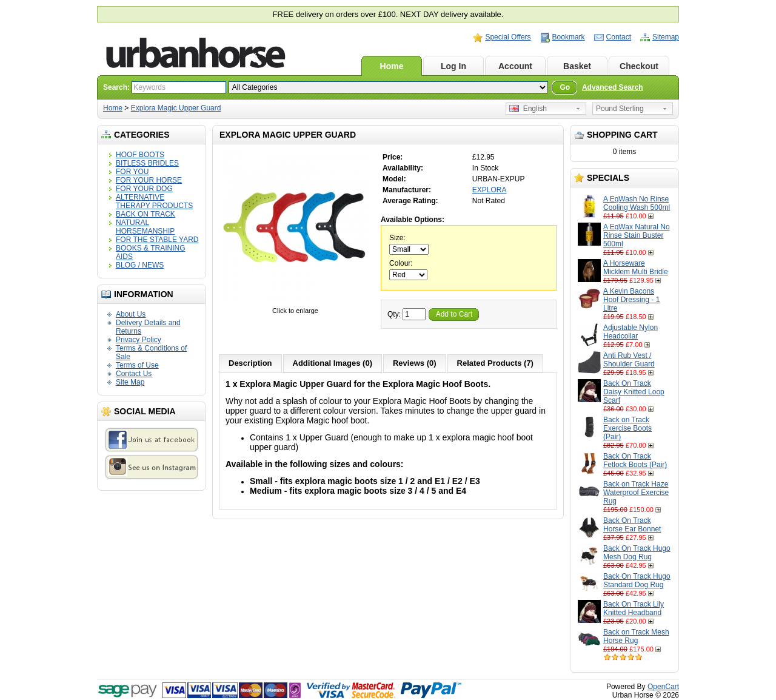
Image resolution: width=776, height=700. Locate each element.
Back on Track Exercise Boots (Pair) (627, 428)
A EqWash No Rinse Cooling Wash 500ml (637, 203)
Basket (577, 66)
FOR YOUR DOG (144, 189)
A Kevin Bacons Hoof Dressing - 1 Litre (631, 300)
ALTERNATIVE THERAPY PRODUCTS (154, 201)
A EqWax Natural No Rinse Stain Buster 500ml (637, 235)
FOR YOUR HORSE (149, 180)
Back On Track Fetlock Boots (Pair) (635, 460)
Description (250, 363)
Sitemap (666, 37)
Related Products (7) (495, 363)
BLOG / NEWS (140, 265)
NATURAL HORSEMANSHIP (145, 227)
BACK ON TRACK (145, 214)
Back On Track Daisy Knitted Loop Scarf (634, 392)
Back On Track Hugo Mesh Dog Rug (637, 553)
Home (392, 66)
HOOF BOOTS (140, 155)
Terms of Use (137, 365)
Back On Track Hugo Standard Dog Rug (637, 581)
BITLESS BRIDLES (147, 163)
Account (515, 66)
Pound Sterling (620, 109)
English (528, 109)
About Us (131, 314)
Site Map (130, 382)
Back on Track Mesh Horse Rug (636, 636)
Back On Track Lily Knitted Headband (634, 608)
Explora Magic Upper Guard (176, 108)
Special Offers (508, 37)
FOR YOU (132, 172)
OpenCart (663, 687)
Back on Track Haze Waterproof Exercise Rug (636, 493)
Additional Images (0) (333, 363)
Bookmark (569, 37)
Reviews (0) (415, 363)
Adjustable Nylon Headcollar (630, 332)
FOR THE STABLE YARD (157, 240)
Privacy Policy (139, 340)
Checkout (639, 66)
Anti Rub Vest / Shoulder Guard (629, 360)
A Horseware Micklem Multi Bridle (636, 268)
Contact (619, 37)
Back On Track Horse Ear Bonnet (632, 525)
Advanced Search (613, 87)
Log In (453, 66)
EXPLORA (490, 190)
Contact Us (134, 374)
